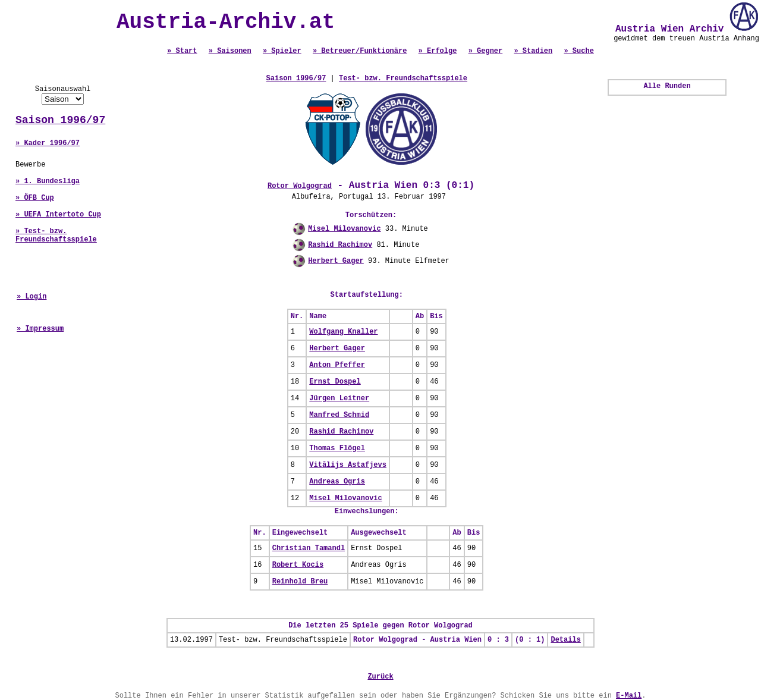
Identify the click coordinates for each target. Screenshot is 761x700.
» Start (182, 51)
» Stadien (533, 51)
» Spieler (282, 51)
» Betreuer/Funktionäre (360, 51)
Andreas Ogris (337, 482)
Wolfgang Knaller (343, 332)
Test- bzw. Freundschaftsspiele (403, 79)
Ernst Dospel (335, 382)
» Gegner (486, 51)
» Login (32, 297)
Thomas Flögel (337, 448)
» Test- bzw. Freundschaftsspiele (56, 236)
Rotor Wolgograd (300, 186)
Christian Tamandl (309, 548)
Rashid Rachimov (340, 245)
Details (565, 640)
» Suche (578, 51)
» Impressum (40, 329)
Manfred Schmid (339, 415)
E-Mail (629, 696)
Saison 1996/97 (60, 120)
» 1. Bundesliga (48, 181)
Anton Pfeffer (337, 365)
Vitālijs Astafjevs (348, 465)
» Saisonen (230, 51)
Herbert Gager (336, 261)
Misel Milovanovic (344, 229)
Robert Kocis (298, 565)
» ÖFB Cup (35, 198)
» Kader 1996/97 (48, 143)
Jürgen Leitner (339, 398)
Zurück (380, 677)
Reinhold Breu (300, 582)
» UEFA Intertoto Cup (58, 215)
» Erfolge (438, 51)
